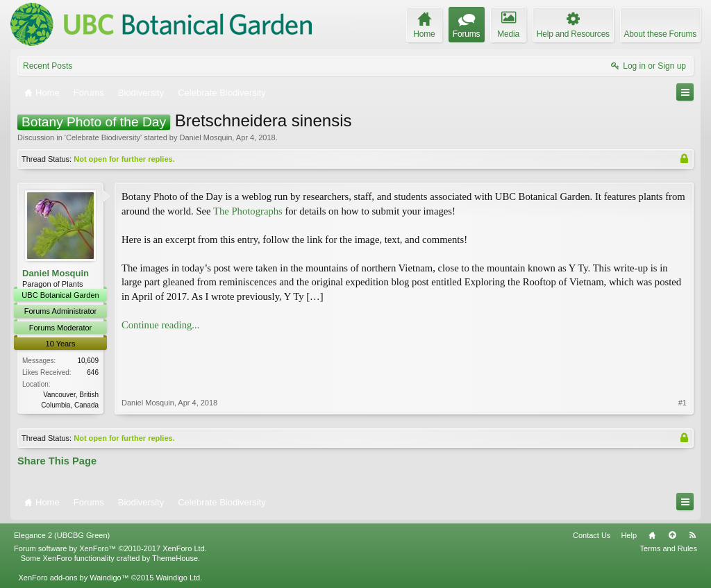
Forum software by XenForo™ (110, 548)
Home (652, 535)
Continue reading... (160, 325)
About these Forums (660, 34)
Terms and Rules (668, 548)
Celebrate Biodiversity (103, 137)
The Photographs (248, 211)
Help (629, 535)
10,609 (88, 361)
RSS (692, 535)
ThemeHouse (175, 558)
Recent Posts (48, 66)
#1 (683, 403)
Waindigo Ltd (178, 578)
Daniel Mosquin (206, 137)
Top (672, 535)
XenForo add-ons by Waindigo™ (73, 578)
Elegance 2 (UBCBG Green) (62, 535)
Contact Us (592, 535)
